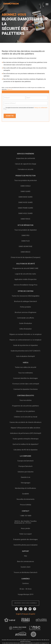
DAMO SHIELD (26, 186)
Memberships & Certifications (25, 488)
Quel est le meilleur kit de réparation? (26, 444)
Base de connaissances (26, 561)
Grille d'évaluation (26, 329)
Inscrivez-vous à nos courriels (26, 603)
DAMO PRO (25, 235)
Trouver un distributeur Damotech (25, 572)
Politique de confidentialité (41, 108)
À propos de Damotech (25, 461)
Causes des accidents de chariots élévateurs (25, 422)
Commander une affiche (25, 318)
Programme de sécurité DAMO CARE (25, 268)
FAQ (25, 556)
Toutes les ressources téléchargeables (26, 296)
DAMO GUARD (25, 191)
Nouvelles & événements (26, 499)
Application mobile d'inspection (26, 279)
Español (32, 614)
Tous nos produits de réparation (26, 230)
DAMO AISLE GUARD (25, 213)
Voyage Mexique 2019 (25, 594)
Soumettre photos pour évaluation (26, 545)
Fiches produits (25, 307)
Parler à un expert (26, 534)
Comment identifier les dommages (25, 378)
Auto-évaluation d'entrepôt (25, 356)
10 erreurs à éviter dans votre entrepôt (26, 384)
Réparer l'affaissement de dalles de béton (25, 428)
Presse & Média (26, 505)
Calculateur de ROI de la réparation (25, 450)
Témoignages (25, 483)
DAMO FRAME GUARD (25, 208)
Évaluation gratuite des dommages (25, 539)
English (19, 614)
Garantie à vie (26, 477)
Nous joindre (26, 528)
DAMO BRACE (26, 252)
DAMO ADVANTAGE (26, 246)
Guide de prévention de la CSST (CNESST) (25, 351)
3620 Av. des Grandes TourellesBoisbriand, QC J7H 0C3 (26, 522)
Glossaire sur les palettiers (26, 411)
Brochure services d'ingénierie (26, 312)
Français (25, 614)
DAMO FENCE (25, 219)
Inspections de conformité (26, 158)
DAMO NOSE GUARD (25, 202)
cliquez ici (10, 89)
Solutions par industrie (26, 472)
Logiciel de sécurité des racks (25, 274)
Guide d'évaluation (26, 323)
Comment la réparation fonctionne (26, 389)
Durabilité (26, 494)
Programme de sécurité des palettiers (25, 406)
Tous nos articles (25, 400)
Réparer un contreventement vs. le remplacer (25, 340)
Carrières (25, 583)
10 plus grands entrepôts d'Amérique (25, 439)
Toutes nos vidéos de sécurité (25, 367)
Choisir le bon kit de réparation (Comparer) (26, 257)
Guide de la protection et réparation (25, 345)
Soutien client (25, 567)
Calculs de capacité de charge (26, 164)
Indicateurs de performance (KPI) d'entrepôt (26, 433)
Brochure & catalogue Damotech (26, 301)
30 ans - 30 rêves (26, 589)
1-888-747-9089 (26, 516)
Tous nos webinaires (25, 373)
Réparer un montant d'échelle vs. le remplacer (26, 334)
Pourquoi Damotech (25, 466)
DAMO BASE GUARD (26, 197)
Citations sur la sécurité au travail (26, 417)
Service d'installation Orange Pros (26, 285)
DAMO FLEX (26, 241)
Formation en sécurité (26, 169)
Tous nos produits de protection (26, 180)
